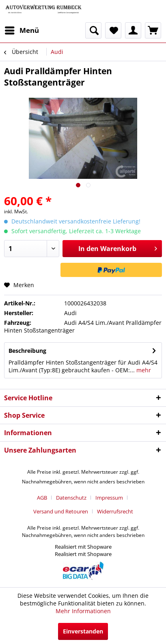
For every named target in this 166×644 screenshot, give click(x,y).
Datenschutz (71, 498)
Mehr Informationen (83, 611)
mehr (143, 370)
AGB (42, 498)
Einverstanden (83, 631)
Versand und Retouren (61, 511)
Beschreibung (27, 351)
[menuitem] (22, 30)
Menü (22, 29)
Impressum (109, 498)
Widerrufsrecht (115, 511)
